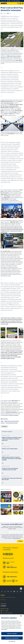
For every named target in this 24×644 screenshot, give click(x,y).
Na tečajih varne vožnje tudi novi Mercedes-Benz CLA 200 (12, 479)
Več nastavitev (12, 641)
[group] (12, 333)
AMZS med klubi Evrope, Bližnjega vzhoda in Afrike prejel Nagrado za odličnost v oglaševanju (12, 439)
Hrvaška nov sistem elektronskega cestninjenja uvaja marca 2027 (10, 469)
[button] (3, 333)
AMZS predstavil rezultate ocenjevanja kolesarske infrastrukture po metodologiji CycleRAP (11, 459)
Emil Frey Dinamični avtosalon (12, 415)
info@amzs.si (3, 600)
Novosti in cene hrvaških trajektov (10, 449)
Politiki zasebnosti (17, 538)
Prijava (20, 541)
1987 (7, 611)
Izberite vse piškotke (12, 634)
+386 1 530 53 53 (9, 613)
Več (3, 443)
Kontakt (3, 595)
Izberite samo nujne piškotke (12, 638)
